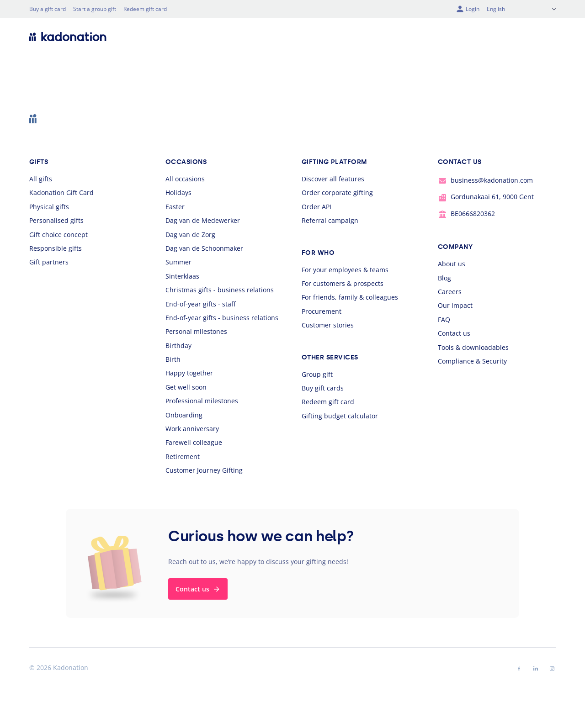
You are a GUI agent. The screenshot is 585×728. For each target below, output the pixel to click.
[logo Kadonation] (68, 37)
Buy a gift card (48, 9)
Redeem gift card (145, 9)
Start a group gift (95, 9)
